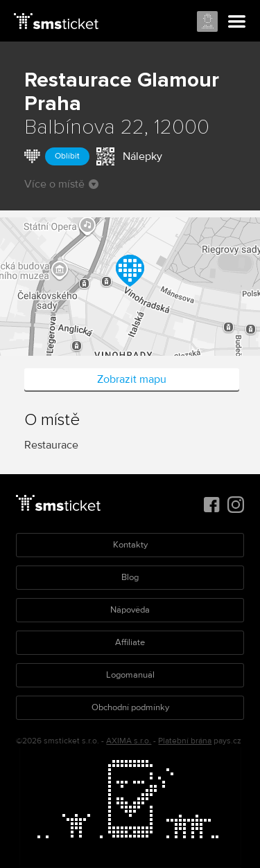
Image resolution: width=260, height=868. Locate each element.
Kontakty (130, 545)
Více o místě (61, 184)
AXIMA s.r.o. (129, 741)
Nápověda (130, 610)
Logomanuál (130, 675)
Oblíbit (67, 156)
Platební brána (185, 741)
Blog (130, 577)
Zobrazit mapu (132, 379)
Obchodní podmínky (130, 707)
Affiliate (130, 642)
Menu (237, 22)
